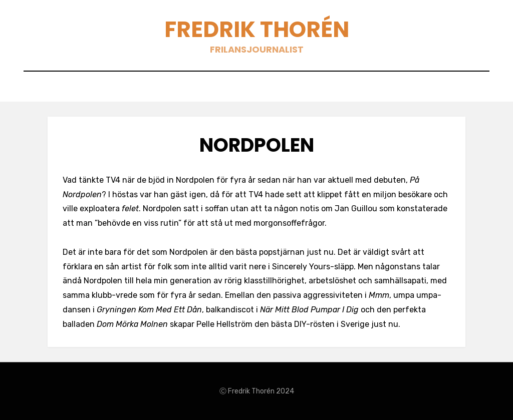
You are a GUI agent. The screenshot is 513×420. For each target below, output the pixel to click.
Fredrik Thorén (257, 29)
